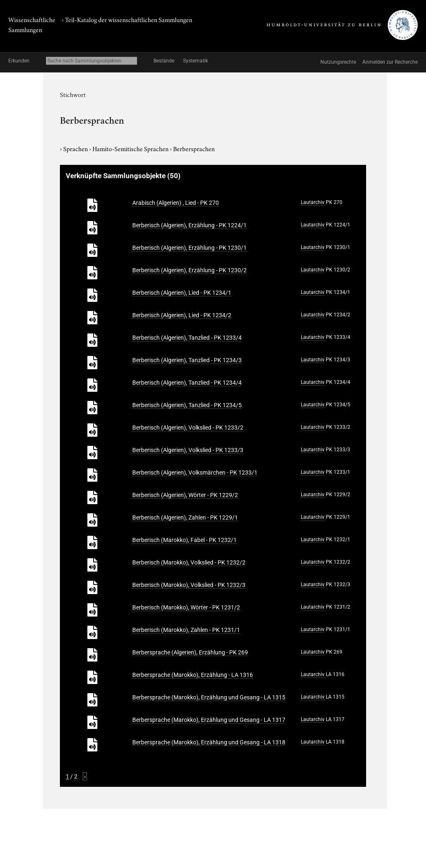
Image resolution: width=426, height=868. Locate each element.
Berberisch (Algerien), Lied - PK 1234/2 (182, 315)
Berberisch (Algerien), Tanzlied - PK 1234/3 (187, 360)
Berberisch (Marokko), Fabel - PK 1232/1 (185, 540)
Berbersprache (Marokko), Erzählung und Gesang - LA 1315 (209, 697)
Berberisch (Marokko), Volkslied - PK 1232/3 (189, 585)
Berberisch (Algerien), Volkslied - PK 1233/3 (188, 450)
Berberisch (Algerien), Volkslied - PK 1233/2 (188, 428)
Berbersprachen (194, 148)
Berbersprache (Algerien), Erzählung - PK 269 (190, 652)
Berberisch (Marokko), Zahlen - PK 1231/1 (186, 630)
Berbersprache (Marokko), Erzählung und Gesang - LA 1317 (209, 720)
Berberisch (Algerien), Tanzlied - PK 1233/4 (187, 338)
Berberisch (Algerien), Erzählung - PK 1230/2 (189, 270)
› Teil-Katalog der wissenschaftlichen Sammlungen (127, 19)
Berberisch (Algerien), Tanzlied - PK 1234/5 (187, 405)
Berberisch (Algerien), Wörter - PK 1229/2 (185, 495)
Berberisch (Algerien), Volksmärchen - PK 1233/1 (195, 473)
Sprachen (76, 148)
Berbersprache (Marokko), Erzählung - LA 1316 (193, 675)
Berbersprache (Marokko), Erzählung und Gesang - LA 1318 (209, 742)
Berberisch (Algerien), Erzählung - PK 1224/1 (189, 225)
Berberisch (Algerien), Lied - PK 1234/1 (182, 293)
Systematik (196, 61)
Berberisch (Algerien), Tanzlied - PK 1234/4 (187, 383)
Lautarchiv (313, 202)
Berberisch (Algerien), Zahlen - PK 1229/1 (185, 517)
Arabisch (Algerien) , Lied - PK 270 (176, 203)
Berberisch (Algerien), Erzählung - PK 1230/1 (189, 248)
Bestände (164, 61)
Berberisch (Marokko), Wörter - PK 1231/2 (186, 607)
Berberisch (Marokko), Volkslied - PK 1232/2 (189, 562)
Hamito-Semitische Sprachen (131, 148)
